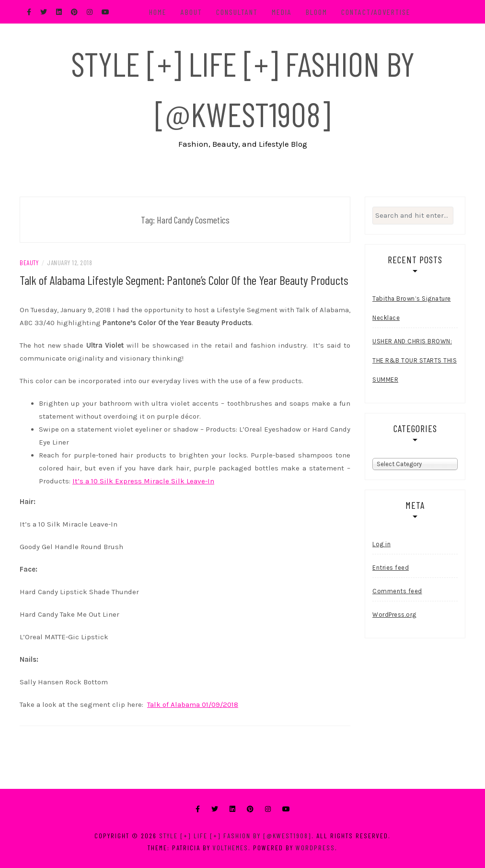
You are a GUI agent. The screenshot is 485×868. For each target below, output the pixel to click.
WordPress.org (394, 615)
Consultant (237, 12)
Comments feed (397, 591)
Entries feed (391, 568)
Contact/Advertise (376, 12)
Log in (381, 544)
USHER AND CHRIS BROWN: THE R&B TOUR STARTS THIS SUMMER (415, 360)
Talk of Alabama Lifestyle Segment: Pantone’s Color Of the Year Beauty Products (184, 280)
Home (158, 12)
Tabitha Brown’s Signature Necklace (412, 308)
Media (282, 12)
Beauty (29, 263)
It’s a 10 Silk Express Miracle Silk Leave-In (143, 481)
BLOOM (317, 12)
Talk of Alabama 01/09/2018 (193, 704)
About (191, 12)
